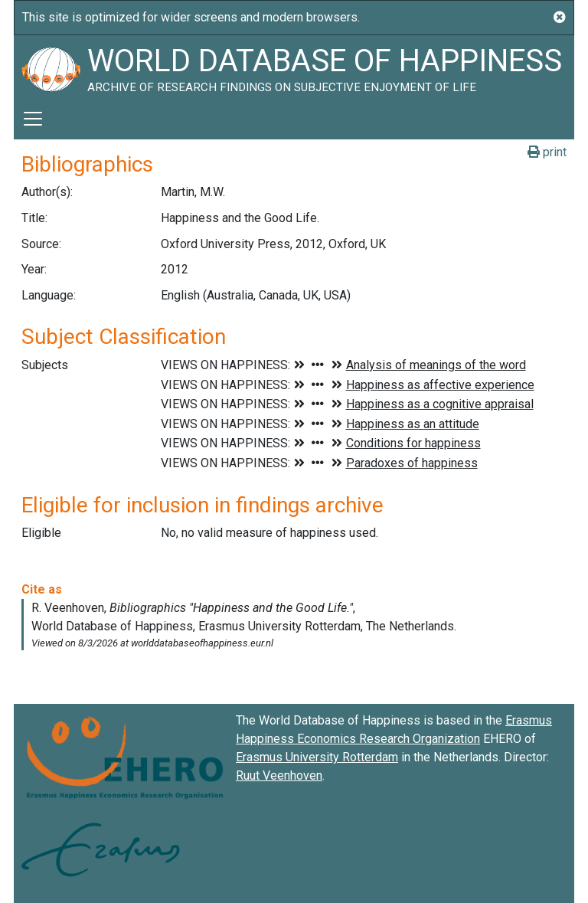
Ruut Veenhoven (279, 775)
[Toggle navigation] (33, 119)
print (547, 152)
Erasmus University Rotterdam (317, 757)
